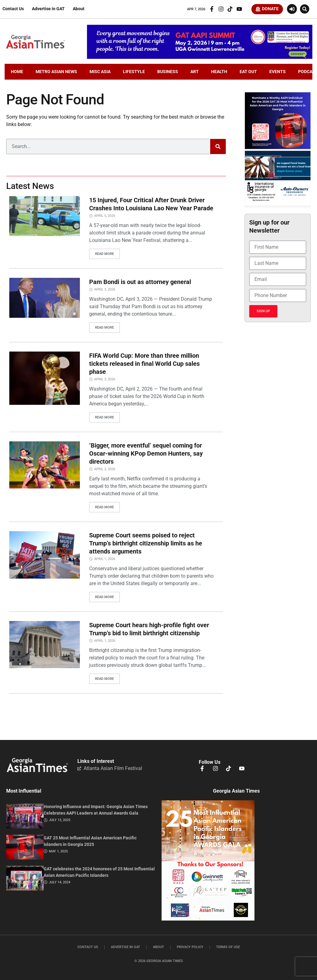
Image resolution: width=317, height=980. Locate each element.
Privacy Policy (190, 945)
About (79, 10)
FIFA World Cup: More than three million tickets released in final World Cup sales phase (144, 364)
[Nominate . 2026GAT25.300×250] (278, 149)
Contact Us (13, 10)
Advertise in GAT (48, 10)
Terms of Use (228, 945)
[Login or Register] (292, 10)
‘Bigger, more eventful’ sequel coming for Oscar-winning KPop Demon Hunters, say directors (146, 454)
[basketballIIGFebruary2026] (278, 206)
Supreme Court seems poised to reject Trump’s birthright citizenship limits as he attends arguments (146, 543)
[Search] (218, 148)
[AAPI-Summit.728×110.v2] (200, 59)
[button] (305, 10)
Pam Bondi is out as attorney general (140, 283)
